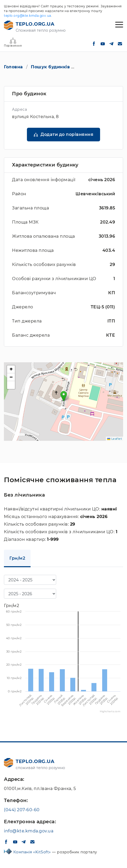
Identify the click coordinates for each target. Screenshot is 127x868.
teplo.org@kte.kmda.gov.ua (28, 16)
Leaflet (114, 439)
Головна (13, 67)
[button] (64, 396)
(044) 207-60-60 (22, 810)
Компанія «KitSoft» (33, 852)
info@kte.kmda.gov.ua (29, 831)
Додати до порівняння (67, 134)
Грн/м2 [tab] (17, 558)
